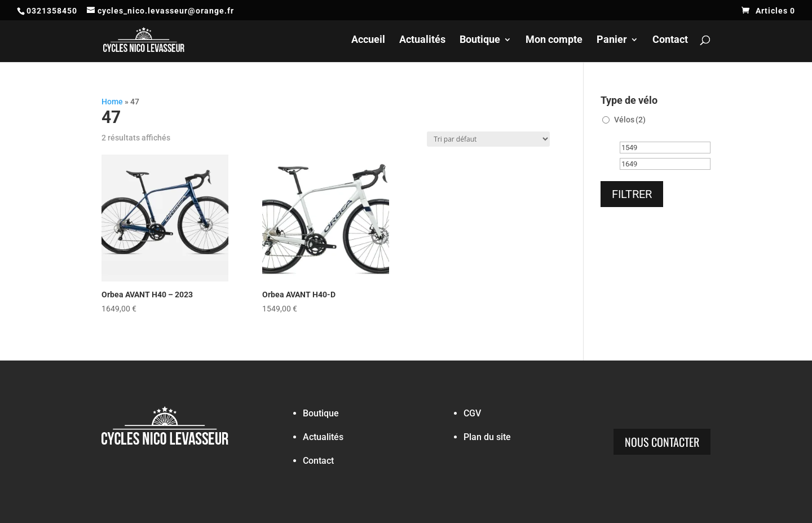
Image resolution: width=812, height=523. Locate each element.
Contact (670, 40)
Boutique (480, 40)
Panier (612, 40)
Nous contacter (662, 442)
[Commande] (488, 139)
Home (112, 102)
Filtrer (632, 194)
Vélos (630, 120)
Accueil (368, 40)
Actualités (422, 40)
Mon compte (554, 40)
